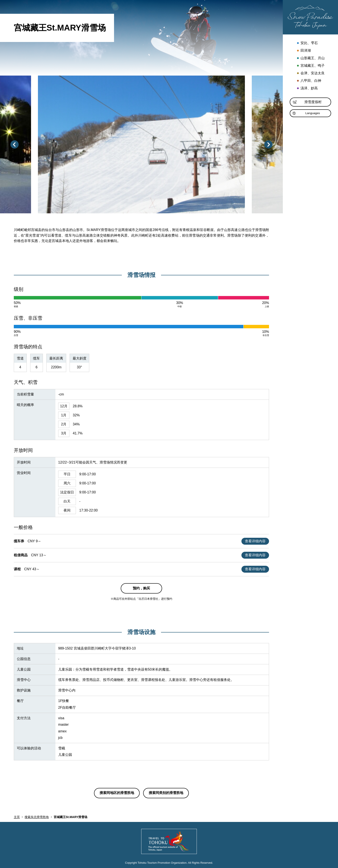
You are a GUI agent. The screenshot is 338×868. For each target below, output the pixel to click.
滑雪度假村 (307, 102)
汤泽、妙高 (307, 89)
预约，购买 (141, 588)
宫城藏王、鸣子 (310, 66)
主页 (17, 817)
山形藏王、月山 (310, 58)
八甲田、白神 (309, 81)
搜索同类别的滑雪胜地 (166, 793)
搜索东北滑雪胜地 (37, 817)
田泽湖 (303, 51)
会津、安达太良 (310, 74)
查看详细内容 (255, 541)
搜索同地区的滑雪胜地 (117, 793)
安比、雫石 (307, 43)
